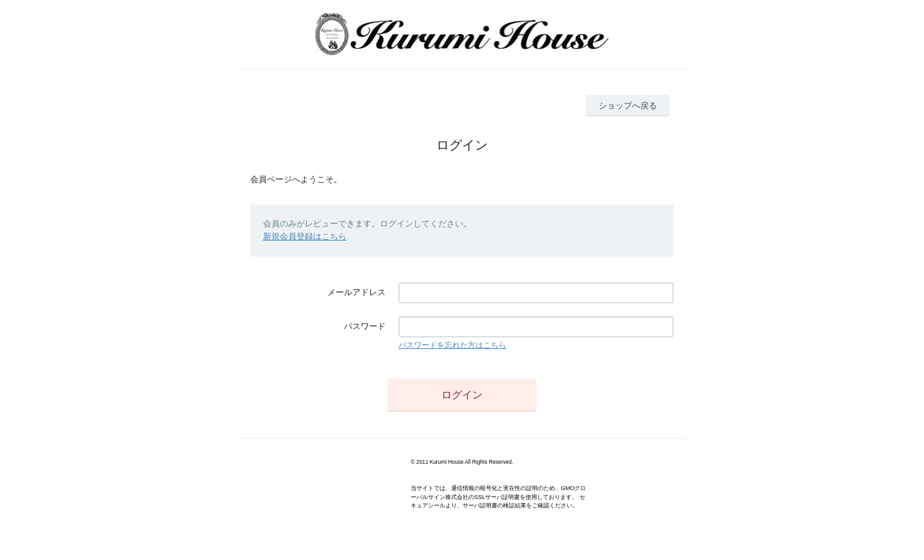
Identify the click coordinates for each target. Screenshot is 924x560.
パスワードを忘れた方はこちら (452, 345)
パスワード (365, 326)
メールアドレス (356, 292)
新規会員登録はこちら (305, 236)
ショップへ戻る (628, 106)
